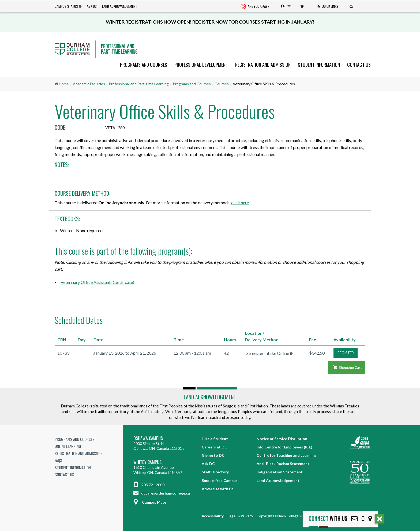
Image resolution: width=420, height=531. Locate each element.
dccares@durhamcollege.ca (162, 493)
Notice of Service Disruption (282, 439)
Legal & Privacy (240, 516)
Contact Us (359, 65)
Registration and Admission (263, 65)
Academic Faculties (89, 84)
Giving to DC (213, 455)
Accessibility (213, 516)
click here (240, 203)
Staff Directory (215, 472)
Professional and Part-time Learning (139, 84)
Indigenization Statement (280, 472)
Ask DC (92, 6)
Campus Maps (150, 502)
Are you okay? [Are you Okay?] (255, 7)
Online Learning (68, 446)
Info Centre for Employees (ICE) (284, 447)
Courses (222, 84)
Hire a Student (215, 439)
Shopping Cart (347, 367)
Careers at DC (214, 447)
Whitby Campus (147, 462)
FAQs (58, 460)
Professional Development (201, 65)
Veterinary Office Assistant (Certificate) (97, 282)
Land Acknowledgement (120, 6)
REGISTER (346, 353)
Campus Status (66, 6)
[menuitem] (255, 6)
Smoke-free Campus (220, 480)
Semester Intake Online (268, 353)
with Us (328, 519)
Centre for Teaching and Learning (286, 455)
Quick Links (328, 6)
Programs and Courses (144, 65)
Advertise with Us (218, 489)
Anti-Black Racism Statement (283, 464)
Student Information (319, 65)
